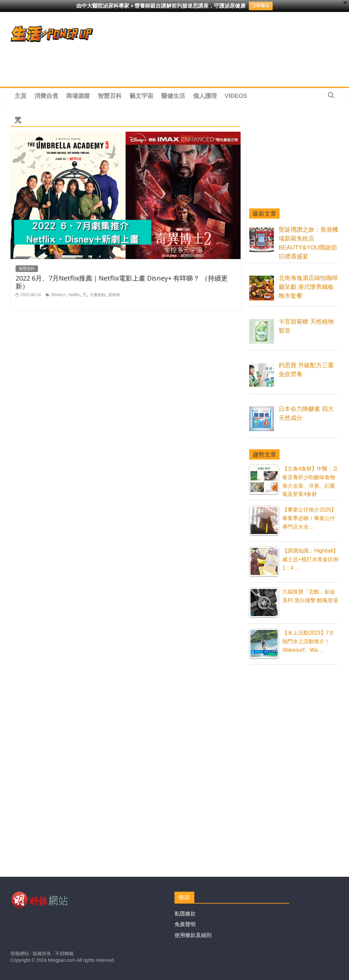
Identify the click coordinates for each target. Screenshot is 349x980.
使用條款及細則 (193, 935)
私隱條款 (185, 914)
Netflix (74, 295)
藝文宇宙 (141, 96)
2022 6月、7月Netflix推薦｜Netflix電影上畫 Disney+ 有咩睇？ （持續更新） (122, 282)
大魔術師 (97, 295)
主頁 (20, 96)
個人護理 (205, 96)
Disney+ (58, 295)
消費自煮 (46, 96)
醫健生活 (173, 96)
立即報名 (261, 6)
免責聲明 (185, 924)
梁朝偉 (114, 295)
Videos (236, 96)
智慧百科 (110, 96)
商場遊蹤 (78, 96)
